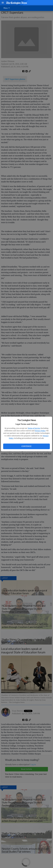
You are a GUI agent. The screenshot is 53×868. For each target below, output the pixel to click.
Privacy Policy (40, 431)
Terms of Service (34, 428)
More (7, 8)
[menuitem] (7, 8)
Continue (26, 446)
